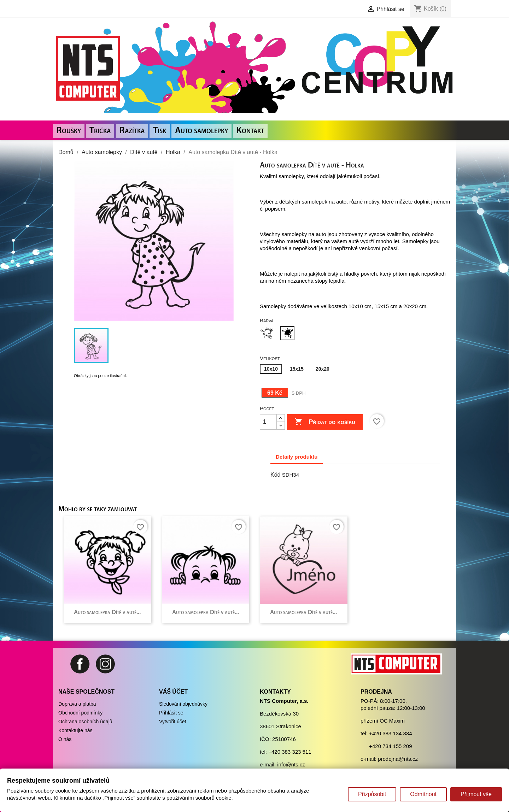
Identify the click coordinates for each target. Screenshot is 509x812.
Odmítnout (423, 794)
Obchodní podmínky (80, 713)
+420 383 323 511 (290, 752)
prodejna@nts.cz (398, 759)
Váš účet (173, 692)
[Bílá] (268, 334)
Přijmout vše (476, 794)
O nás (65, 739)
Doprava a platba (77, 704)
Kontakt (250, 131)
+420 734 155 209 (390, 746)
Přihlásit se (171, 713)
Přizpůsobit (372, 794)
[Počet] (268, 422)
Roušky (69, 131)
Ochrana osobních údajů (85, 722)
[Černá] (289, 334)
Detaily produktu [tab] (297, 457)
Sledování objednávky (183, 704)
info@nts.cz (291, 764)
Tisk (160, 131)
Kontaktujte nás (75, 730)
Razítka (132, 131)
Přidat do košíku (325, 422)
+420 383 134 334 (390, 733)
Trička (100, 131)
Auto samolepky (201, 131)
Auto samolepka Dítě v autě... (107, 613)
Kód (275, 475)
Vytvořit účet (173, 722)
